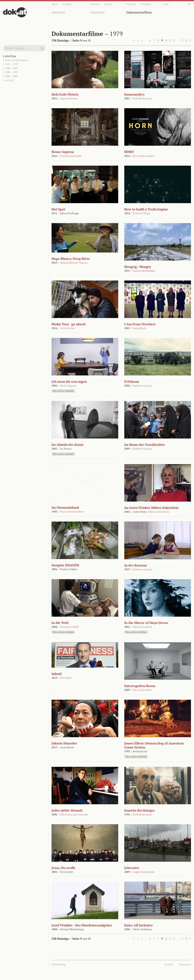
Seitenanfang (59, 964)
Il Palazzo (132, 381)
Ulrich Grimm (67, 328)
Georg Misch (140, 328)
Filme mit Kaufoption (17, 60)
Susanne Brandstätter (144, 271)
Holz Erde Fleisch (65, 94)
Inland (57, 674)
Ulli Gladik (66, 678)
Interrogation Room (140, 686)
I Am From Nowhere (140, 324)
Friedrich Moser (142, 213)
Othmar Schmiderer (159, 512)
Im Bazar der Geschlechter (145, 445)
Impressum (185, 964)
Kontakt (67, 4)
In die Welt (60, 623)
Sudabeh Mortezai (143, 449)
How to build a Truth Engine (146, 209)
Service (108, 4)
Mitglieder (97, 12)
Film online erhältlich (63, 391)
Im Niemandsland (65, 507)
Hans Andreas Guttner (72, 512)
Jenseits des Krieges (139, 810)
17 (182, 40)
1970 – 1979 (11, 64)
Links (166, 4)
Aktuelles (58, 12)
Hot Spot (58, 209)
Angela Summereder (144, 872)
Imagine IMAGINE (65, 565)
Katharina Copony (143, 386)
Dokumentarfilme (139, 12)
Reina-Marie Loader (144, 156)
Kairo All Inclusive (139, 925)
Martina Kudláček (142, 627)
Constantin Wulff (69, 627)
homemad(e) (134, 94)
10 (166, 40)
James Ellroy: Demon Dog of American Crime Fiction (154, 745)
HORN (129, 152)
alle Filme (11, 56)
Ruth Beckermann (142, 98)
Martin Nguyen (68, 386)
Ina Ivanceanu (81, 814)
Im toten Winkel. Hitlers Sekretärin (151, 508)
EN (189, 4)
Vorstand (95, 4)
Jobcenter (132, 868)
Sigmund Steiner (69, 98)
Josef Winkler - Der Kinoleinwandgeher (82, 925)
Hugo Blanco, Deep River (71, 259)
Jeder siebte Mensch (67, 810)
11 (170, 40)
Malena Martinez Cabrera (74, 263)
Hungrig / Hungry (138, 267)
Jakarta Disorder (64, 743)
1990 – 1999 (11, 72)
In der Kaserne (136, 565)
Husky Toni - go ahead (69, 324)
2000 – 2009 (11, 76)
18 (186, 40)
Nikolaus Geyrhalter (71, 156)
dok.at (55, 4)
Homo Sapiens (63, 152)
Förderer (131, 4)
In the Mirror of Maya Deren (146, 623)
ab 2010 (9, 80)
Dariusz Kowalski (142, 690)
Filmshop (146, 4)
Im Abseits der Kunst (67, 445)
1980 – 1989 (11, 68)
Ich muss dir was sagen (69, 381)
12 (174, 40)
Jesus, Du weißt (63, 868)
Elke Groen (66, 814)
